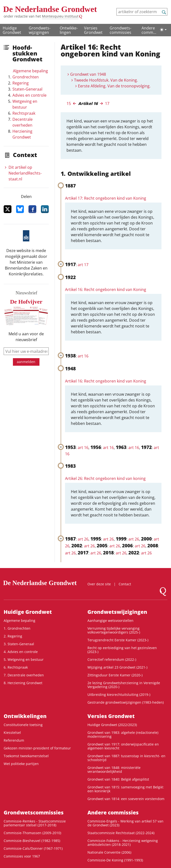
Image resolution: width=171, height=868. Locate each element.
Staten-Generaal (27, 89)
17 (107, 103)
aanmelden (26, 362)
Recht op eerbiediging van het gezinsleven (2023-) (122, 650)
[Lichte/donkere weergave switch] (163, 30)
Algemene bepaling (30, 71)
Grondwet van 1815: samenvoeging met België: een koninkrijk (126, 789)
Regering (21, 83)
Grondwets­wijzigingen (40, 30)
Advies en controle (29, 95)
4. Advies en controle (21, 652)
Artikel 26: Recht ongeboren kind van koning (105, 478)
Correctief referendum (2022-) (112, 659)
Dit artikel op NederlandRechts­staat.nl (25, 173)
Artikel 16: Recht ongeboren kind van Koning (106, 289)
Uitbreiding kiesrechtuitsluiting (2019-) (119, 695)
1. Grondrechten (17, 628)
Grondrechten (26, 77)
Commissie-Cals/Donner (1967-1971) (33, 848)
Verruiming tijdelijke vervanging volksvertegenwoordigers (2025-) (114, 630)
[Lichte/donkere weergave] (163, 30)
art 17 (83, 265)
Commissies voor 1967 (22, 856)
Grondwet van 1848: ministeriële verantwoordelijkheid (114, 770)
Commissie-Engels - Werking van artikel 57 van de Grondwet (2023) (125, 823)
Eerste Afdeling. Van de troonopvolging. (114, 86)
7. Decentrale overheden (24, 675)
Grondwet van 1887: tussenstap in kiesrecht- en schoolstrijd (126, 758)
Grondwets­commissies (120, 30)
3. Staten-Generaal (19, 644)
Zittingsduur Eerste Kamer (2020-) (115, 675)
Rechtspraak (24, 113)
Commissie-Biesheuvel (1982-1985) (32, 841)
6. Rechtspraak (16, 667)
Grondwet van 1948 (88, 74)
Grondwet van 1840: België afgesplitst (118, 779)
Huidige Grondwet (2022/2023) (112, 725)
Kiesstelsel (12, 733)
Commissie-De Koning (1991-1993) (115, 860)
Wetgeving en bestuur (25, 104)
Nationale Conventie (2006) (109, 852)
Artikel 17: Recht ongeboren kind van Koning (106, 198)
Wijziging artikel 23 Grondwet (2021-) (117, 667)
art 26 (83, 539)
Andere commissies (149, 30)
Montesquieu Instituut (60, 16)
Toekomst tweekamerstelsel (26, 756)
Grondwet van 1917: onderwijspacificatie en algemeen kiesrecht (123, 746)
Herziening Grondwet (22, 134)
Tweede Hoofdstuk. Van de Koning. (106, 80)
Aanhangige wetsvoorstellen (110, 621)
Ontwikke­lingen (69, 30)
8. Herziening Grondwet (23, 683)
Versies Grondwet (93, 30)
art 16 (83, 356)
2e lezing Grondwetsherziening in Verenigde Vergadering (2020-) (124, 685)
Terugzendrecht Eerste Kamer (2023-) (118, 640)
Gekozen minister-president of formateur (37, 748)
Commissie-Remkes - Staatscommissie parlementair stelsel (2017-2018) (35, 823)
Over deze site (99, 584)
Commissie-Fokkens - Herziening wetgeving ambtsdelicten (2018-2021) (123, 843)
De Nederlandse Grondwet (50, 9)
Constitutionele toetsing (23, 725)
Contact (125, 584)
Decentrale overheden (23, 122)
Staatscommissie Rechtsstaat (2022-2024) (121, 833)
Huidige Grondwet (12, 30)
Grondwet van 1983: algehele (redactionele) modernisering (123, 734)
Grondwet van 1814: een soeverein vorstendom (126, 799)
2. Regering (13, 636)
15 (69, 103)
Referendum (14, 740)
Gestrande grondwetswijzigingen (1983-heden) (126, 702)
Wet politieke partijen (21, 764)
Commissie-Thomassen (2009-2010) (32, 833)
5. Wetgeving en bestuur (24, 659)
